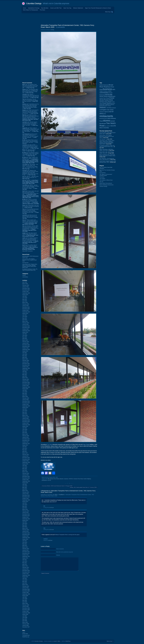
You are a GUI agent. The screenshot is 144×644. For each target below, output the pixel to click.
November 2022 (26, 346)
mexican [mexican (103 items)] (102, 112)
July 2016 (25, 465)
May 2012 (25, 544)
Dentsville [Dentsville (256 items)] (109, 95)
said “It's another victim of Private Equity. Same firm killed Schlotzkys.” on (30, 247)
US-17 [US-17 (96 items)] (109, 126)
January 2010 (25, 588)
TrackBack (61, 495)
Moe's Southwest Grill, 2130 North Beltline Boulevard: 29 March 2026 (107, 155)
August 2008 (25, 614)
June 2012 (25, 542)
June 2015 (25, 486)
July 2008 (25, 616)
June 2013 (25, 523)
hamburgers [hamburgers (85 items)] (102, 105)
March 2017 (25, 453)
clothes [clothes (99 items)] (110, 91)
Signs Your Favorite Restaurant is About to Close (98, 8)
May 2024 (25, 318)
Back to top (109, 641)
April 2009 (25, 602)
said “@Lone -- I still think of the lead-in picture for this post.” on (30, 178)
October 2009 (25, 592)
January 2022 (25, 362)
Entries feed (25, 634)
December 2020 (26, 382)
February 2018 (26, 436)
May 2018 (25, 431)
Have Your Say (67, 8)
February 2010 (26, 586)
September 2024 (26, 312)
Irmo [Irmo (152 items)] (110, 108)
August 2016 (25, 464)
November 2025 (26, 290)
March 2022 (25, 359)
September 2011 (26, 556)
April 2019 (25, 414)
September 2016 (26, 462)
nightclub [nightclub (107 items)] (106, 112)
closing (24, 275)
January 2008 (25, 625)
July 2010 (25, 578)
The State (50, 444)
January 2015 (25, 494)
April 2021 (25, 376)
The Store (42, 10)
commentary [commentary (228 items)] (104, 93)
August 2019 (25, 407)
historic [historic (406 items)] (103, 107)
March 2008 (25, 622)
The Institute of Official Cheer (106, 180)
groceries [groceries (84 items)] (113, 103)
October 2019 (25, 404)
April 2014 (25, 508)
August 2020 (25, 389)
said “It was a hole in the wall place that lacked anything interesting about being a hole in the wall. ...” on (30, 194)
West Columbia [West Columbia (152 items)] (104, 128)
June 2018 (25, 429)
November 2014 (26, 497)
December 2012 (26, 533)
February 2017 (26, 455)
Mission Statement (78, 8)
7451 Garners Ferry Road (53, 479)
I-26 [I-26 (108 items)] (107, 108)
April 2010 (25, 583)
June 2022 (25, 354)
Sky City (101, 182)
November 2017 (26, 440)
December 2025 (26, 288)
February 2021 (26, 379)
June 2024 (25, 317)
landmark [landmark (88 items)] (114, 108)
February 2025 (26, 304)
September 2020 (26, 387)
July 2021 (25, 371)
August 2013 (25, 520)
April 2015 (25, 489)
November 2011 (26, 553)
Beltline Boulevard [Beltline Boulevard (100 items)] (104, 85)
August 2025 (25, 295)
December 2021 (26, 364)
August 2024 (25, 313)
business (66, 479)
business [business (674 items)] (107, 89)
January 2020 (25, 400)
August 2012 (25, 539)
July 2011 (25, 560)
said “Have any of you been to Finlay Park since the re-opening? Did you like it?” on (30, 217)
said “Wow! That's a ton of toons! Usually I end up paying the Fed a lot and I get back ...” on (30, 142)
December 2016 (26, 458)
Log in (24, 632)
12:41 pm (52, 508)
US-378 (49, 480)
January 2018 (25, 437)
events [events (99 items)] (101, 98)
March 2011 (25, 566)
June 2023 (25, 335)
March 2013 (25, 528)
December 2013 (26, 514)
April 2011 (25, 564)
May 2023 (25, 337)
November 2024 (26, 309)
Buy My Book (45, 8)
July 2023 (25, 334)
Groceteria (102, 177)
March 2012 (25, 547)
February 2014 (26, 511)
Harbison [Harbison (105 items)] (108, 105)
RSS (56, 495)
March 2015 (25, 491)
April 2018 (25, 433)
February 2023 (26, 342)
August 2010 (25, 577)
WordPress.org (26, 637)
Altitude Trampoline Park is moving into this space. (67, 535)
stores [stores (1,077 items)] (107, 121)
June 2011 (25, 561)
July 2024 (25, 315)
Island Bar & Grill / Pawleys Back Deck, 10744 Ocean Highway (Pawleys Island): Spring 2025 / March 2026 (30, 266)
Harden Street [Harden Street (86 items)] (108, 106)
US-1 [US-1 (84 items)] (106, 126)
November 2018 (26, 422)
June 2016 (25, 467)
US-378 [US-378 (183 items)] (113, 126)
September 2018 (26, 425)
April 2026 (25, 282)
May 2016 (25, 469)
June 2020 (25, 392)
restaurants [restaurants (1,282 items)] (106, 116)
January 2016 (25, 475)
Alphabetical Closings (34, 8)
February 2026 (26, 285)
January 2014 (25, 513)
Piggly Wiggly (86, 444)
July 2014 (25, 503)
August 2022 (25, 351)
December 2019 (26, 401)
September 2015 (26, 481)
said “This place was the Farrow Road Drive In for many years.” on (30, 235)
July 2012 (25, 541)
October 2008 (25, 611)
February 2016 (26, 473)
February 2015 (26, 492)
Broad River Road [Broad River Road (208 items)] (106, 86)
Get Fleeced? (25, 263)
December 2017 (26, 439)
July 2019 (25, 409)
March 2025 (25, 302)
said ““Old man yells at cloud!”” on (29, 150)
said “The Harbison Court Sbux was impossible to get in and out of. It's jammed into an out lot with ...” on (30, 86)
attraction (61, 479)
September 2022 (26, 349)
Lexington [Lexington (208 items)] (103, 110)
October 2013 (25, 517)
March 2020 (25, 397)
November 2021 (26, 365)
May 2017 (25, 450)
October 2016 (25, 461)
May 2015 (25, 487)
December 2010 (26, 571)
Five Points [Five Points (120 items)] (106, 98)
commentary (25, 277)
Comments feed (26, 635)
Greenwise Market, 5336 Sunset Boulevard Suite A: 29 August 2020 (57, 486)
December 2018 (26, 420)
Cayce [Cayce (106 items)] (101, 91)
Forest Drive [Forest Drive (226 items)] (109, 100)
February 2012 (26, 549)
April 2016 (25, 470)
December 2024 (26, 307)
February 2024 (26, 323)
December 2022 (26, 345)
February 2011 (26, 567)
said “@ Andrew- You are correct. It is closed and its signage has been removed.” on (30, 101)
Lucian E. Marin (57, 641)
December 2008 (26, 608)
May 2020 (25, 393)
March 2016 (25, 472)
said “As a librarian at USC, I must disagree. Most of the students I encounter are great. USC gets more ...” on (31, 154)
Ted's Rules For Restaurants (30, 10)
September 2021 (26, 368)
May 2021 (25, 375)
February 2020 (26, 398)
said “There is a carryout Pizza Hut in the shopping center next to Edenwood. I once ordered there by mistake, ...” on (31, 201)
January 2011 (25, 569)
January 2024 (25, 324)
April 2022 (25, 357)
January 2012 (25, 550)
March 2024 (25, 321)
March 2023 (25, 340)
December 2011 (26, 552)
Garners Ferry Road (78, 479)
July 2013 (25, 522)
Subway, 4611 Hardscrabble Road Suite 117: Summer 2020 (83, 487)
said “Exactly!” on (30, 182)
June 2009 (25, 599)
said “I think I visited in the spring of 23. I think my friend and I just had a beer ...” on (30, 160)
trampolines (44, 480)
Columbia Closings (34, 3)
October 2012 (25, 536)
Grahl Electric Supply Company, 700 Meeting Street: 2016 (108, 162)
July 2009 (25, 597)
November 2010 (26, 572)
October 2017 (25, 442)
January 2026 (25, 287)
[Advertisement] (72, 18)
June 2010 (25, 580)
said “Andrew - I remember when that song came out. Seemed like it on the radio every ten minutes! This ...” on (31, 96)
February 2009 (26, 605)
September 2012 (26, 538)
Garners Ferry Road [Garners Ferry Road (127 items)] (105, 102)
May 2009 (25, 600)
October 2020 (25, 386)
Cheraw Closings (103, 186)
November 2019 (26, 403)
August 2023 (25, 332)
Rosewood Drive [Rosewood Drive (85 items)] (103, 118)
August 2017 (25, 445)
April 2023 (25, 339)
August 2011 (25, 558)
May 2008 (25, 619)
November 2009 (26, 591)
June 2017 (25, 448)
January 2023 (25, 343)
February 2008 (26, 624)
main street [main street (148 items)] (110, 110)
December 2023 (26, 326)
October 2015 (25, 480)
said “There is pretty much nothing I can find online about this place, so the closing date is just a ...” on (30, 222)
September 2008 (26, 613)
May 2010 (25, 581)
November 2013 (26, 516)
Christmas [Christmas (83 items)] (105, 91)
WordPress (68, 641)
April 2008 (25, 621)
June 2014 (25, 505)
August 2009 (25, 596)
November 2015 (26, 478)
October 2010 (25, 574)
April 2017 (25, 451)
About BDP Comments (27, 251)
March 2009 (25, 603)
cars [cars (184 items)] (114, 89)
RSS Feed (108, 12)
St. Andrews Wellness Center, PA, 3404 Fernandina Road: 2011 (30, 270)
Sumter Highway (87, 479)
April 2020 (25, 395)
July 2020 (25, 390)
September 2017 (26, 444)
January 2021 (25, 381)
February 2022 (26, 360)
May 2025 (25, 299)
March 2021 (25, 378)
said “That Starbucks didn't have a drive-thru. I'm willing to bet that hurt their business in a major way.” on (30, 91)
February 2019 (26, 417)
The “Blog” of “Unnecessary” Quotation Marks (106, 175)
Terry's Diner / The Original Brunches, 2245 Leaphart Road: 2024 (30, 260)
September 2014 (26, 500)
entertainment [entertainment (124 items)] (111, 96)
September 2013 (26, 519)
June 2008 (25, 618)
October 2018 (25, 423)
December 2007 (26, 627)
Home (24, 8)
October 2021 (25, 367)
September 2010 (26, 575)
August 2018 (25, 426)
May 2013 (25, 525)
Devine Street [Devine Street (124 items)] (103, 96)
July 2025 (25, 296)
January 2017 (25, 456)
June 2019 (25, 411)
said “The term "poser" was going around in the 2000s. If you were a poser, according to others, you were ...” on (30, 124)
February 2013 (26, 530)
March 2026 (25, 284)
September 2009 (26, 594)
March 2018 (25, 434)
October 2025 (25, 291)
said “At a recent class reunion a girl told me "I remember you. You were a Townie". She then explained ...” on (30, 136)
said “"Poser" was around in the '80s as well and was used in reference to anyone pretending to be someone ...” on (30, 112)
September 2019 (26, 406)
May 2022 (25, 356)
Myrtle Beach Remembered (106, 183)
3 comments (60, 27)
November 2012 (26, 534)
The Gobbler (102, 179)
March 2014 (25, 509)
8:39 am (51, 540)
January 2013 (25, 531)
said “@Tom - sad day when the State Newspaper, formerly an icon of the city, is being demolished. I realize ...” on (31, 187)
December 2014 (26, 495)
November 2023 (26, 328)
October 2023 (25, 329)
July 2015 (25, 484)
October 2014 (25, 498)
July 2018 (25, 428)
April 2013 (25, 527)
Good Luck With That (56, 8)
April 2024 (25, 320)
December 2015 (26, 476)
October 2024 (25, 310)
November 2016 (26, 459)
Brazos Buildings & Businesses (107, 185)
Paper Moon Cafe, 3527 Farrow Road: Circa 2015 (107, 153)
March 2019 (25, 415)
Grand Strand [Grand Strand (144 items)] (107, 103)
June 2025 (25, 298)
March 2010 (25, 585)
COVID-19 (71, 479)
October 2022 (25, 348)
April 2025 (25, 301)
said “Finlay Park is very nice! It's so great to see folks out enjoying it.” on (31, 206)
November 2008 (26, 610)
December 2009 (26, 589)
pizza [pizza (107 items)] (105, 114)
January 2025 (25, 306)
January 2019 (25, 418)
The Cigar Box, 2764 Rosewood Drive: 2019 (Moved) (107, 159)
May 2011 (25, 563)
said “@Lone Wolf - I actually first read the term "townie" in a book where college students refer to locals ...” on (30, 147)
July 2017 (25, 447)
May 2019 (25, 412)
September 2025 (26, 293)
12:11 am (52, 530)
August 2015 (25, 483)
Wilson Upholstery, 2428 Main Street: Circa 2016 (106, 150)
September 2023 (26, 331)
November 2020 (26, 384)
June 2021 (25, 373)
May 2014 (25, 506)
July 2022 (25, 353)
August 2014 (25, 502)
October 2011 (25, 555)
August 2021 (25, 370)
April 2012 (25, 545)
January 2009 (25, 607)
